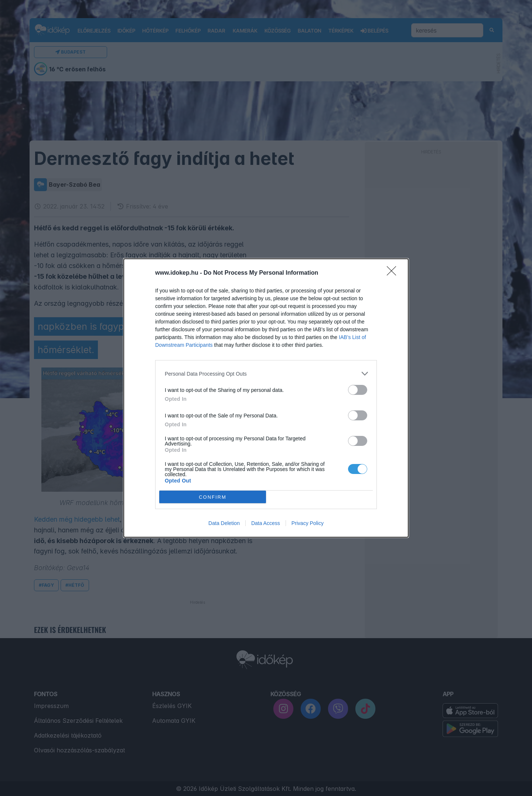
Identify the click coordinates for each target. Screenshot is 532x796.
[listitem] (266, 374)
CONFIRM (213, 497)
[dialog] (266, 398)
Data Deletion (224, 523)
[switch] (358, 390)
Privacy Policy (308, 523)
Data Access (266, 523)
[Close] (394, 273)
